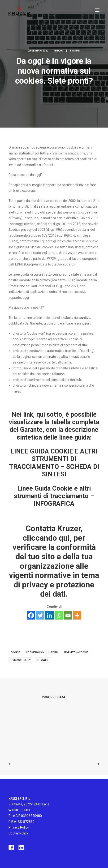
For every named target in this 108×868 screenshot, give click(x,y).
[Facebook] (31, 615)
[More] (77, 615)
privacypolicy (21, 660)
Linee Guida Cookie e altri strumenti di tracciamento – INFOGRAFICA (54, 496)
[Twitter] (40, 615)
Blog (60, 51)
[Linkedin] (50, 615)
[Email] (68, 615)
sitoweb (43, 660)
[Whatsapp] (59, 615)
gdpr (54, 652)
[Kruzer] (19, 10)
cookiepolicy (35, 652)
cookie (15, 652)
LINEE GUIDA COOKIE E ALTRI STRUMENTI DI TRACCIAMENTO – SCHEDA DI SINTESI (54, 463)
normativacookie (76, 652)
